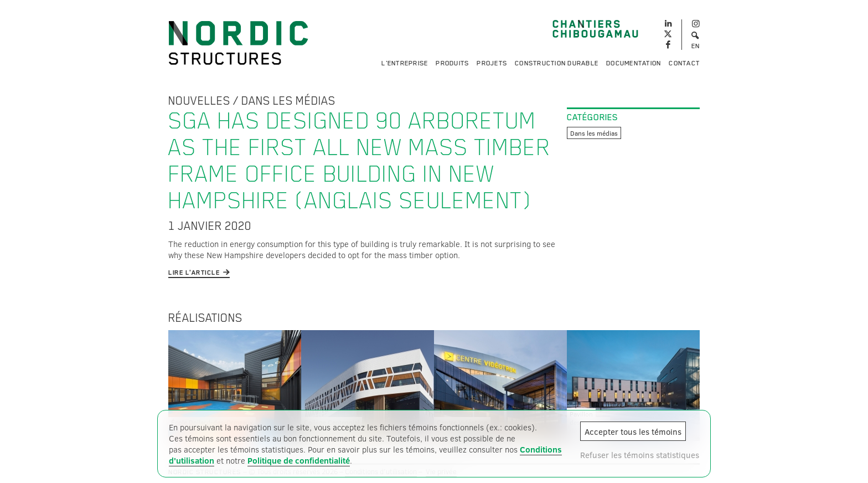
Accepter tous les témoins (633, 431)
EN (696, 46)
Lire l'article (194, 273)
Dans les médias (288, 101)
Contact (684, 63)
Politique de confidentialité (299, 460)
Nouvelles (199, 101)
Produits (452, 63)
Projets (492, 63)
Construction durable (557, 63)
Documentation (634, 63)
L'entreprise (405, 63)
